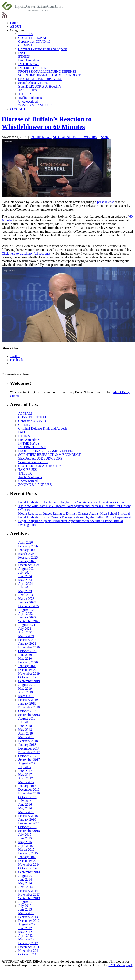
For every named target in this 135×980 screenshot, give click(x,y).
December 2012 (29, 921)
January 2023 (27, 602)
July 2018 (25, 722)
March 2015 (26, 849)
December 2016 (29, 790)
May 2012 (25, 932)
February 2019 (28, 700)
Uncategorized (28, 101)
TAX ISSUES (28, 90)
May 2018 (25, 730)
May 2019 (25, 688)
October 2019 (27, 677)
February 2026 (28, 546)
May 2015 (25, 842)
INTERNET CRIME (32, 68)
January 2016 (27, 820)
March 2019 (26, 696)
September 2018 (29, 715)
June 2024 (25, 576)
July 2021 (25, 629)
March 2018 (26, 737)
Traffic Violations (30, 98)
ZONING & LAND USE (35, 105)
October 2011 (27, 954)
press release (106, 202)
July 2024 (25, 572)
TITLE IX (25, 94)
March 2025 (26, 554)
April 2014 (26, 887)
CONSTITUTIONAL (33, 38)
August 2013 (27, 902)
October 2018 (27, 711)
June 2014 (25, 879)
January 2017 (27, 786)
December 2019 (29, 670)
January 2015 (27, 857)
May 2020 (25, 658)
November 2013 (29, 894)
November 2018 (29, 707)
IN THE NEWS (29, 64)
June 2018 (25, 726)
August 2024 (27, 569)
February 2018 (28, 741)
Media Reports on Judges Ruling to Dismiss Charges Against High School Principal (74, 514)
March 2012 (26, 939)
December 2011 (29, 947)
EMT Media (117, 965)
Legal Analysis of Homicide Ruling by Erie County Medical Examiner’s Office (71, 502)
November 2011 (29, 951)
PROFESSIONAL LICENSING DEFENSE (47, 71)
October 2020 (27, 651)
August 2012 (27, 924)
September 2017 (29, 760)
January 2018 (27, 745)
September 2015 (29, 831)
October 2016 (27, 797)
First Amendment (30, 60)
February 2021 (28, 640)
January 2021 (27, 644)
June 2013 (25, 909)
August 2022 (27, 610)
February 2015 (28, 853)
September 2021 (29, 621)
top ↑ (129, 965)
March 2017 (26, 782)
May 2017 (25, 775)
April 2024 (26, 584)
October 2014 (27, 868)
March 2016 (26, 812)
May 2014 (25, 883)
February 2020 (28, 662)
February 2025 (28, 557)
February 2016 (28, 816)
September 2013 (29, 898)
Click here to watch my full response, (27, 253)
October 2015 (27, 827)
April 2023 (26, 595)
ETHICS (24, 56)
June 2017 (25, 771)
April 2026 (26, 542)
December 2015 (29, 823)
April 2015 (26, 846)
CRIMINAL (26, 45)
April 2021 (26, 632)
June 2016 (25, 805)
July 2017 (25, 767)
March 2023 (26, 599)
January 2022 (27, 617)
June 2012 (25, 928)
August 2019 (27, 685)
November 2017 (29, 752)
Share (105, 137)
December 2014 (29, 861)
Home (14, 23)
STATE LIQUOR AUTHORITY (40, 86)
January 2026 (27, 550)
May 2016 (25, 808)
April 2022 (26, 614)
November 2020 (29, 647)
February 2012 (28, 943)
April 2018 (26, 733)
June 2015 (25, 838)
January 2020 (27, 666)
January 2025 (27, 561)
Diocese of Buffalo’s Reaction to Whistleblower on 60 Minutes (47, 123)
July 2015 (25, 834)
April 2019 (26, 692)
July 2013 (25, 906)
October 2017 (27, 756)
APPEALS (25, 34)
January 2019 (27, 703)
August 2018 (27, 718)
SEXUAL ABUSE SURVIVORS (40, 79)
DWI (22, 53)
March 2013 (26, 913)
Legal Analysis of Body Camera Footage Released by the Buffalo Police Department (75, 517)
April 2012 (26, 936)
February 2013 (28, 917)
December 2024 (29, 565)
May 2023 (25, 591)
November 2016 (29, 793)
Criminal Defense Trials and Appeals (43, 49)
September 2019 (29, 681)
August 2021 (27, 625)
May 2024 (25, 580)
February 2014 (28, 891)
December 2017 (29, 748)
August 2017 (27, 763)
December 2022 (29, 606)
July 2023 (25, 587)
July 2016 (25, 801)
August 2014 (27, 876)
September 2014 (29, 872)
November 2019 (29, 673)
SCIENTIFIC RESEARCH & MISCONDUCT (49, 75)
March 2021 (26, 636)
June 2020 (25, 655)
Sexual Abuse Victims (33, 83)
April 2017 (26, 778)
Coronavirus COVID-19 (34, 42)
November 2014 (29, 864)
